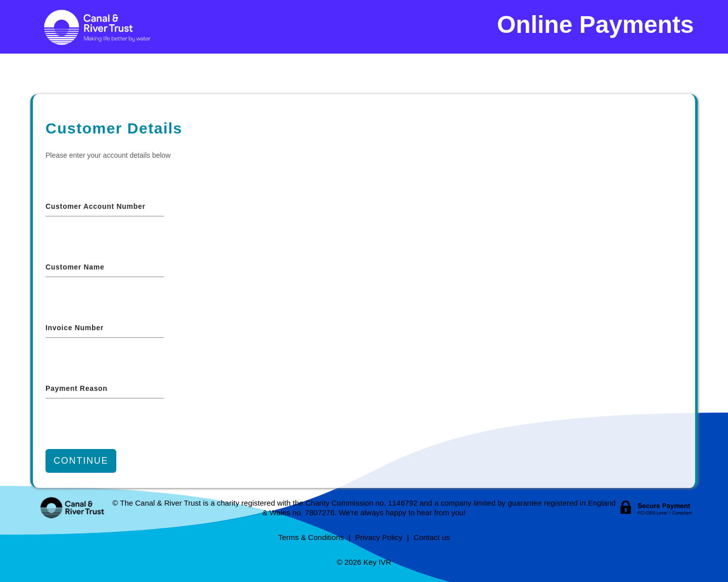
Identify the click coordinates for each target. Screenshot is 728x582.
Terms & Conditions (311, 537)
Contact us (432, 537)
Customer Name (75, 267)
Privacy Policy (378, 537)
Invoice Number (75, 328)
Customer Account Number (96, 206)
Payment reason (77, 388)
